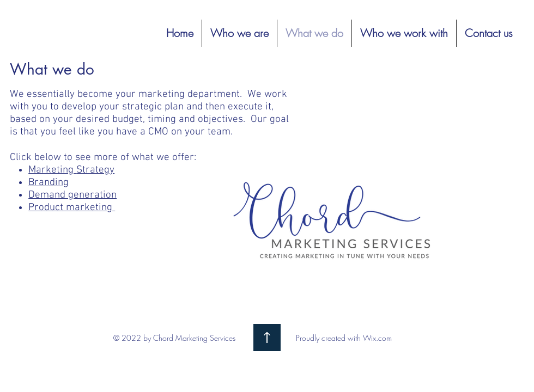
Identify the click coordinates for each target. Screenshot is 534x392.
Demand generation (72, 195)
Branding (48, 183)
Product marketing (72, 208)
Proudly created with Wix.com (344, 338)
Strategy (95, 170)
